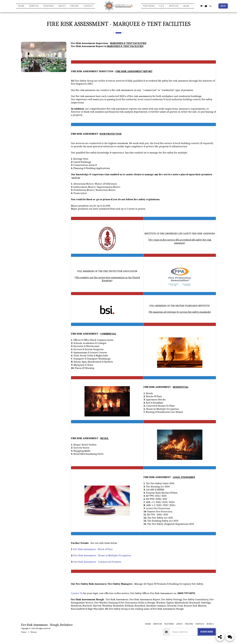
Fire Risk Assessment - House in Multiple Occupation (102, 555)
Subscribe (207, 632)
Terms (24, 632)
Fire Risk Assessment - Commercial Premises (97, 562)
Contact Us (77, 593)
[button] (197, 6)
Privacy (34, 632)
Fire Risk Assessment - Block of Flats (93, 549)
